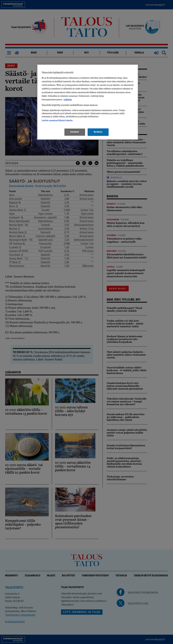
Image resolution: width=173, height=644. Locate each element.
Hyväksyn (98, 132)
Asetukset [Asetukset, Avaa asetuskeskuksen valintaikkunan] (75, 132)
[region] (88, 102)
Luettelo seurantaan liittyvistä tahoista (57, 121)
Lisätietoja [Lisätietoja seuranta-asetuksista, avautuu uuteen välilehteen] (68, 100)
